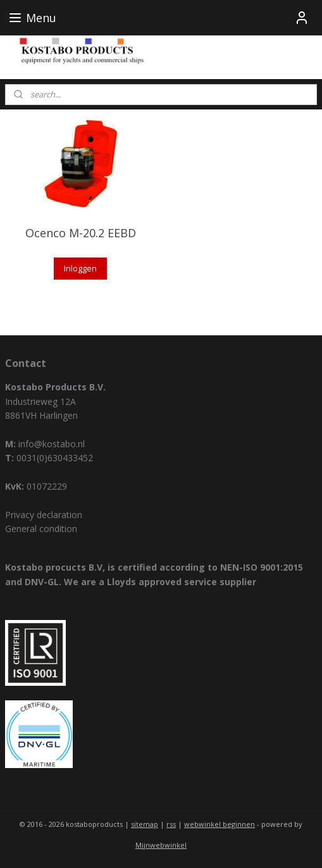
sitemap (145, 824)
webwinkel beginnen (220, 824)
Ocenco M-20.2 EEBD (81, 233)
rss (171, 824)
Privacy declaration (44, 515)
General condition (41, 529)
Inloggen (80, 268)
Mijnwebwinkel (161, 845)
